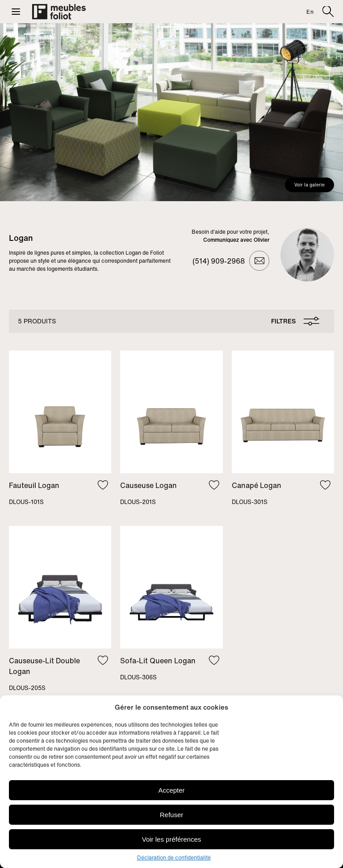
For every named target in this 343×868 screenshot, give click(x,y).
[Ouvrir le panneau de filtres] (293, 321)
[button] (16, 12)
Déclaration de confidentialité (174, 858)
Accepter (171, 790)
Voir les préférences (172, 839)
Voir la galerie (310, 185)
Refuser (172, 815)
